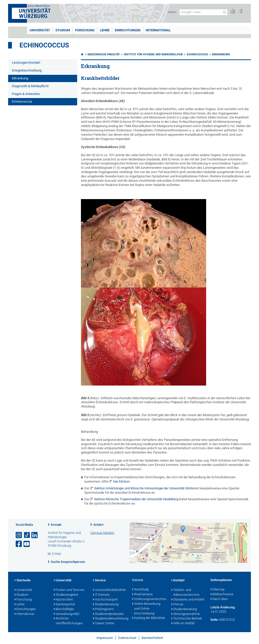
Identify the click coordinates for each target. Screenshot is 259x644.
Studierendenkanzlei (108, 614)
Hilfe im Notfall (183, 624)
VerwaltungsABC (67, 614)
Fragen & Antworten (26, 94)
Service (99, 581)
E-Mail (57, 554)
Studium (63, 30)
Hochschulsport (105, 600)
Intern (172, 12)
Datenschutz (127, 638)
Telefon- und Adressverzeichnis (185, 593)
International (158, 30)
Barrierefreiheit (152, 638)
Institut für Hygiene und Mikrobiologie (153, 54)
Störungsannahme (186, 614)
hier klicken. (122, 481)
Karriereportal (64, 605)
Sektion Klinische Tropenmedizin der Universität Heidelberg (136, 499)
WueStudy (140, 590)
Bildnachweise (222, 594)
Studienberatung (106, 605)
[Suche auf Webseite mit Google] (203, 12)
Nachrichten (63, 600)
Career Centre (104, 624)
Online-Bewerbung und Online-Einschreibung (146, 609)
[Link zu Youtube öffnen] (27, 544)
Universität (40, 30)
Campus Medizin (102, 533)
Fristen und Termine (69, 590)
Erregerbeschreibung (27, 70)
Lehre (105, 30)
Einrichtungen (128, 30)
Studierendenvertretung (110, 619)
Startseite (23, 581)
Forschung (85, 30)
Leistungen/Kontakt (26, 63)
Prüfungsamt (103, 609)
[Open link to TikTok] (27, 535)
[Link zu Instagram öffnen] (19, 535)
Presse (177, 605)
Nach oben (219, 599)
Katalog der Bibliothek (148, 618)
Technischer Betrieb (187, 619)
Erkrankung (20, 78)
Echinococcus (44, 45)
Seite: (214, 620)
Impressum (105, 638)
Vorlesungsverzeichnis (149, 599)
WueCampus (142, 594)
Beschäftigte (64, 609)
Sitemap (218, 590)
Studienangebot (66, 595)
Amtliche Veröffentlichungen (68, 621)
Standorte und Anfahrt (188, 600)
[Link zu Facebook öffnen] (19, 544)
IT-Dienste (101, 595)
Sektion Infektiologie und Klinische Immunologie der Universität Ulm (142, 488)
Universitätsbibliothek (109, 590)
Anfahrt (98, 525)
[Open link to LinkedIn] (35, 535)
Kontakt (56, 525)
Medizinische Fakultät (104, 54)
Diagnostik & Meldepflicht (30, 86)
